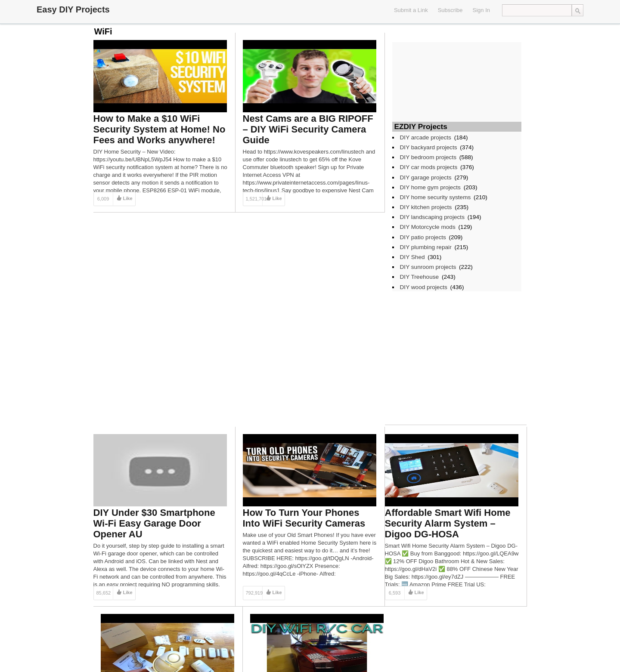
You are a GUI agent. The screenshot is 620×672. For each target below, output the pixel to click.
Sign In (481, 10)
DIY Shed (412, 257)
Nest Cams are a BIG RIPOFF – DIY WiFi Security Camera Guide (308, 129)
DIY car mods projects (429, 167)
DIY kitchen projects (426, 207)
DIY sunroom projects (428, 267)
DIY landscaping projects (432, 217)
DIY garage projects (426, 177)
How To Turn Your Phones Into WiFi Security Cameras (304, 518)
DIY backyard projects (429, 147)
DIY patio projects (423, 237)
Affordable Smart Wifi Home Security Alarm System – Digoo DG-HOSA (448, 523)
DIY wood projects (424, 287)
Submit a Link (411, 10)
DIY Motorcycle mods (428, 227)
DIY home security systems (436, 197)
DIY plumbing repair (426, 247)
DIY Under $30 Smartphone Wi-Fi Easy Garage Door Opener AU (154, 523)
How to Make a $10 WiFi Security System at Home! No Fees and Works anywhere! (160, 129)
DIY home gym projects (430, 187)
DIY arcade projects (426, 137)
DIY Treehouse (420, 277)
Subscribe (450, 10)
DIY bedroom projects (428, 157)
